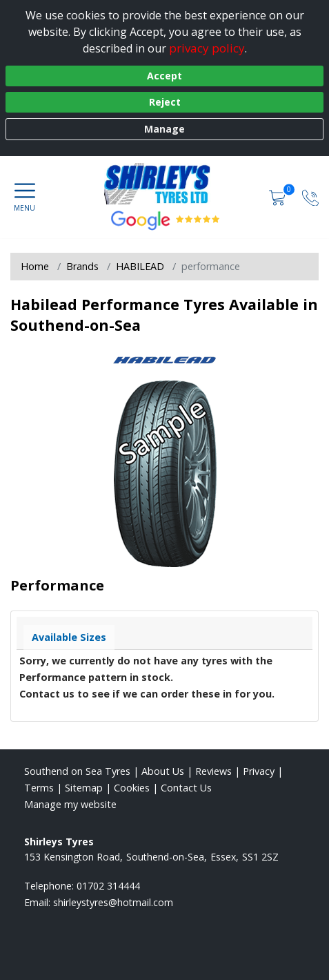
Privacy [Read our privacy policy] (259, 771)
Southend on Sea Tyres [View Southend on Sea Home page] (77, 771)
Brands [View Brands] (82, 266)
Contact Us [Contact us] (186, 788)
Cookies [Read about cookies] (132, 788)
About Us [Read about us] (163, 771)
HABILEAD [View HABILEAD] (140, 266)
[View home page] (164, 184)
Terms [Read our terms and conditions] (39, 788)
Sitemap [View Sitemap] (84, 788)
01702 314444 (108, 886)
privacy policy (207, 48)
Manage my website (70, 804)
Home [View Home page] (35, 266)
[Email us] (113, 902)
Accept (164, 76)
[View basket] (279, 197)
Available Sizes (69, 637)
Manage (164, 129)
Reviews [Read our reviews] (213, 771)
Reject (165, 102)
